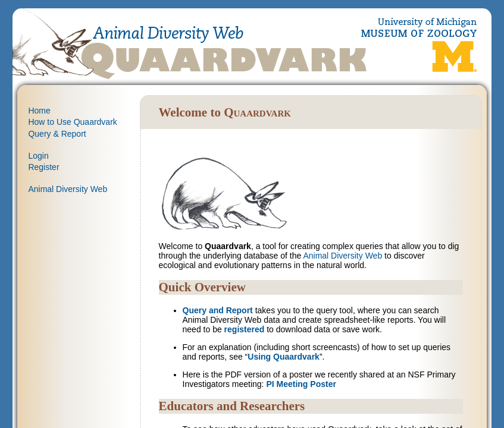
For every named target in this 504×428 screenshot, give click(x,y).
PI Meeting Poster (301, 384)
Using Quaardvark (284, 357)
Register (43, 167)
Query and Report (218, 310)
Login (38, 156)
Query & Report (57, 134)
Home (39, 111)
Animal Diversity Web (68, 189)
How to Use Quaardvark (72, 122)
